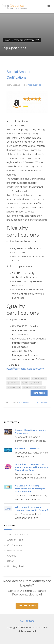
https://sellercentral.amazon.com (25, 369)
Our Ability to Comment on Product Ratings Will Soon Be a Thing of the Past (32, 467)
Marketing (37, 383)
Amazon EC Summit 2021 (28, 449)
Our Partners (27, 621)
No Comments (42, 403)
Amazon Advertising (18, 535)
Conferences (15, 545)
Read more (39, 393)
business (25, 379)
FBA (26, 383)
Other (10, 561)
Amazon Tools (15, 540)
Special (28, 387)
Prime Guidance (34, 85)
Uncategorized (16, 566)
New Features (24, 402)
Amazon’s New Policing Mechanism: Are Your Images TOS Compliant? (30, 489)
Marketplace (15, 387)
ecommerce (14, 383)
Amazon (13, 379)
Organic (12, 556)
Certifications (40, 379)
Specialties (41, 387)
